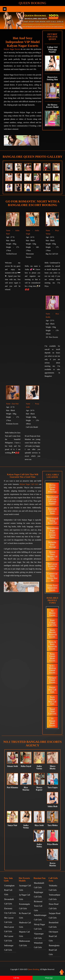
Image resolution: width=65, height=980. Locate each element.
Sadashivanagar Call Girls (40, 917)
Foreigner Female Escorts (52, 680)
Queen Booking (32, 3)
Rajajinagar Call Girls (39, 894)
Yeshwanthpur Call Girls (55, 897)
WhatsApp (49, 978)
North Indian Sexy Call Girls (52, 701)
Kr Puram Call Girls (25, 916)
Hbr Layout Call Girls (9, 920)
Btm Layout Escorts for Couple (52, 566)
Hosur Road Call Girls (54, 906)
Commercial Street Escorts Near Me (52, 577)
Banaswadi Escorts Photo (52, 511)
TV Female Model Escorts (52, 722)
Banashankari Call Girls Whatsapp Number (52, 500)
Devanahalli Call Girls (9, 901)
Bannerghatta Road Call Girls (54, 950)
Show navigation (5, 9)
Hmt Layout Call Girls (9, 929)
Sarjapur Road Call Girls (55, 916)
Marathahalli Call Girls (39, 885)
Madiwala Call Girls (25, 925)
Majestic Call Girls (24, 934)
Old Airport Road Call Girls (53, 936)
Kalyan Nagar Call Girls (29, 484)
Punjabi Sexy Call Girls (52, 690)
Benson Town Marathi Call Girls (52, 555)
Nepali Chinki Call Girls (52, 711)
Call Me (16, 978)
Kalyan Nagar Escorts (12, 49)
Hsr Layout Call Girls (9, 938)
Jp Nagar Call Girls (25, 897)
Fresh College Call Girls (52, 623)
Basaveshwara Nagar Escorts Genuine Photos (53, 533)
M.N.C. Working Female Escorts (52, 669)
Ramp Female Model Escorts (52, 657)
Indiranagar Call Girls (9, 948)
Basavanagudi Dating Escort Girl (53, 521)
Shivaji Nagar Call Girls (39, 927)
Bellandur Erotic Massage (52, 545)
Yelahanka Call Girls (53, 888)
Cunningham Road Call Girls (9, 890)
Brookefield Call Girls (54, 925)
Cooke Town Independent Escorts (52, 588)
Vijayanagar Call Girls (39, 936)
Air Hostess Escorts (52, 613)
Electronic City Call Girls (10, 911)
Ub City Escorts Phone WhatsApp (52, 488)
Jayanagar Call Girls (25, 888)
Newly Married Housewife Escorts (52, 633)
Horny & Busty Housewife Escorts (52, 645)
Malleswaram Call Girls (24, 943)
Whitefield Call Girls (38, 945)
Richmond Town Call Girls (38, 906)
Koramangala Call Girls (24, 906)
